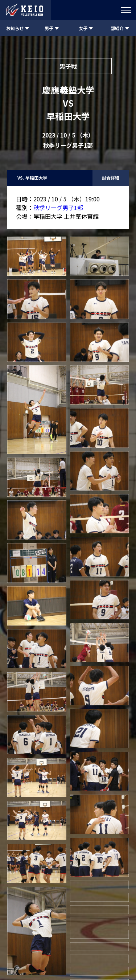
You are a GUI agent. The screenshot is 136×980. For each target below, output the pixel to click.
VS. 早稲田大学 (32, 178)
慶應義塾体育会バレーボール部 (68, 948)
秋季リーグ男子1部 (58, 208)
